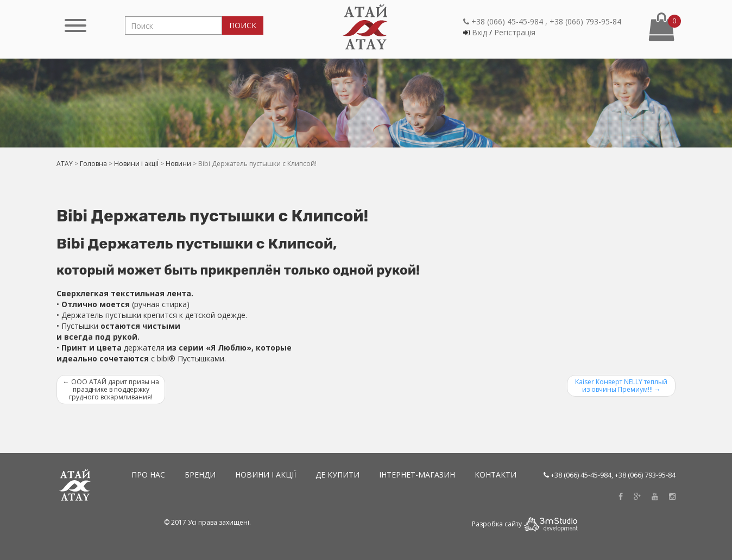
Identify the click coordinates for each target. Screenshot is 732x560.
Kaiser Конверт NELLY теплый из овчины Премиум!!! (621, 386)
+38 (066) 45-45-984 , (505, 21)
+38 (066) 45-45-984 (581, 475)
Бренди (200, 475)
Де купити (337, 475)
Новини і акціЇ (266, 475)
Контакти (496, 475)
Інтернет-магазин (417, 475)
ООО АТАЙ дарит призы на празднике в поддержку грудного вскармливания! (111, 389)
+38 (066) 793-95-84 (585, 21)
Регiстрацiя (515, 32)
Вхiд (479, 32)
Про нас (148, 475)
